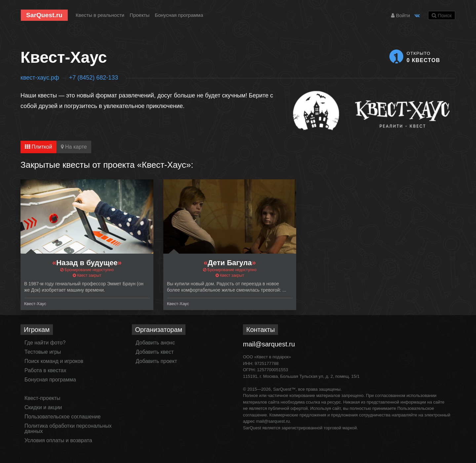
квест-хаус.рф (40, 78)
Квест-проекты (42, 398)
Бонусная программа (179, 15)
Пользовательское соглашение (62, 417)
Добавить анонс (156, 343)
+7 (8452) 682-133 (94, 78)
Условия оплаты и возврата (58, 440)
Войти (400, 15)
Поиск (442, 15)
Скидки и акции (43, 407)
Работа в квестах (45, 370)
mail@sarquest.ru (269, 344)
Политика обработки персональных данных (68, 428)
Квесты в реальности (100, 15)
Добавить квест (155, 352)
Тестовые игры (43, 352)
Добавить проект (157, 361)
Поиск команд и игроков (54, 361)
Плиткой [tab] (39, 147)
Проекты (139, 15)
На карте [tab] (74, 147)
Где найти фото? (45, 343)
